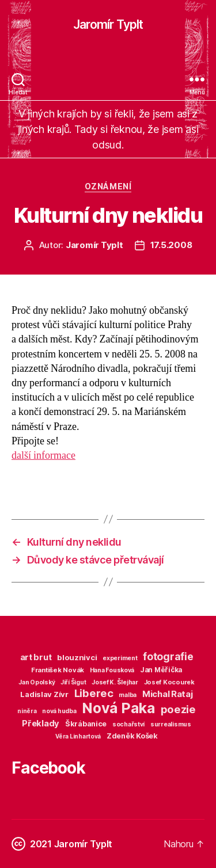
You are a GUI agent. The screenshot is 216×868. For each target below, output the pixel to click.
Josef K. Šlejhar (115, 682)
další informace (43, 456)
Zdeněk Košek (132, 736)
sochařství (128, 724)
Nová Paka (118, 708)
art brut (36, 657)
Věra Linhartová (78, 736)
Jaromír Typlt (108, 24)
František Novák (58, 670)
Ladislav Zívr (44, 694)
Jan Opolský (37, 682)
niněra (27, 711)
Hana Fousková (112, 670)
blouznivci (77, 657)
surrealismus (171, 724)
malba (128, 695)
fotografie (168, 656)
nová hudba (59, 711)
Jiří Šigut (73, 682)
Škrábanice (86, 724)
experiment (120, 658)
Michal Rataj (168, 694)
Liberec (94, 693)
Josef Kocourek (169, 682)
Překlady (41, 724)
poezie (178, 709)
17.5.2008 (171, 245)
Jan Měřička (161, 670)
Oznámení (108, 186)
